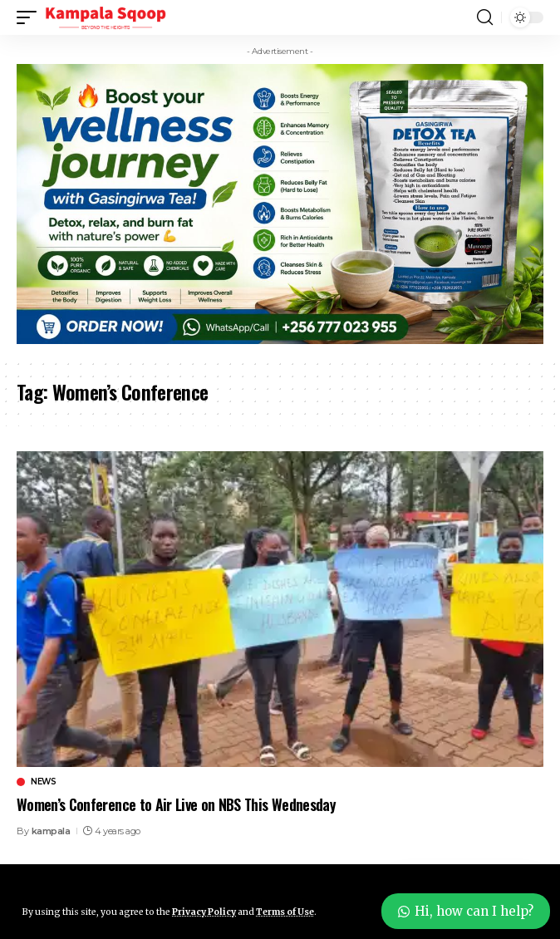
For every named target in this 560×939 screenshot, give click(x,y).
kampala (51, 831)
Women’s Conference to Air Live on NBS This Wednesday (176, 804)
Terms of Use (285, 912)
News (43, 782)
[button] (31, 17)
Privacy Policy (204, 912)
